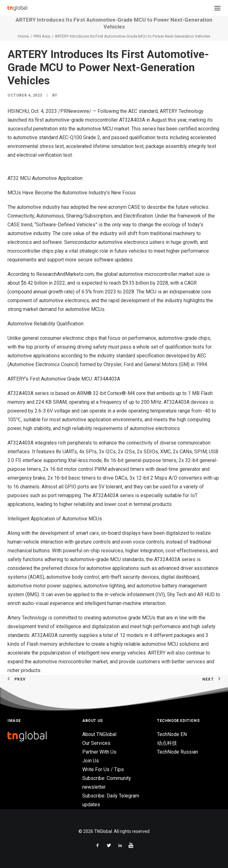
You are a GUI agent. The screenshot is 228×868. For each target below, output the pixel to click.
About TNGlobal (99, 734)
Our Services (96, 743)
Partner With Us (99, 752)
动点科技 (167, 743)
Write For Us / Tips (103, 769)
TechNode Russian (177, 752)
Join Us (91, 761)
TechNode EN (172, 734)
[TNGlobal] (17, 8)
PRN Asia (42, 36)
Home (23, 36)
